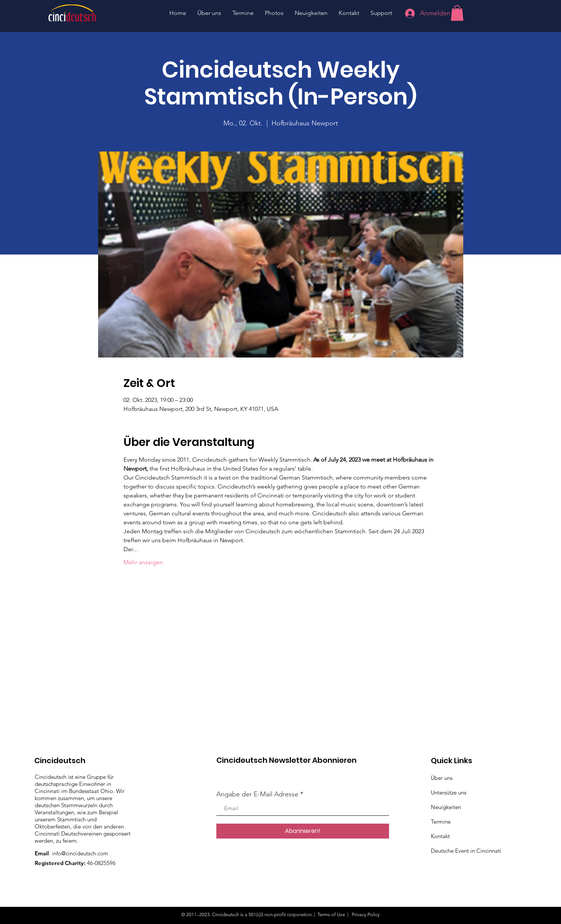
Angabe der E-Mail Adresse (257, 794)
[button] (457, 13)
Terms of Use (331, 914)
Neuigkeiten (446, 807)
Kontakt (440, 836)
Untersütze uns (449, 792)
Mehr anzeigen (143, 562)
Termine (441, 822)
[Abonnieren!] (303, 831)
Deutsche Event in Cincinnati (466, 851)
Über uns (442, 778)
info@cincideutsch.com (80, 853)
